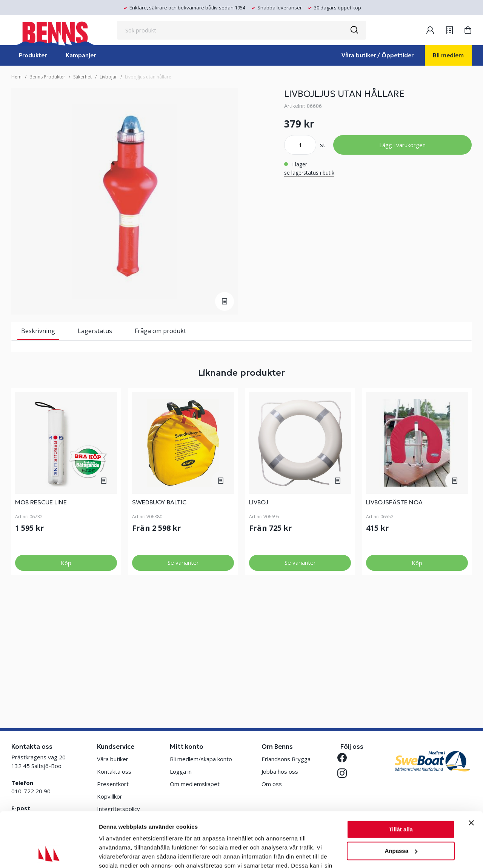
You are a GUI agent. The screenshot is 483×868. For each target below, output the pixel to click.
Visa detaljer (116, 853)
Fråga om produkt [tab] (160, 331)
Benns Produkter (47, 77)
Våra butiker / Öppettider (378, 55)
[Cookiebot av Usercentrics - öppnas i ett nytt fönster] (49, 853)
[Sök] (354, 30)
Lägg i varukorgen (402, 145)
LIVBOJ (259, 613)
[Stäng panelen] (471, 771)
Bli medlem (448, 55)
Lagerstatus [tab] (95, 331)
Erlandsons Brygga (286, 759)
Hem (16, 77)
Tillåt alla (401, 778)
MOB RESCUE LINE (41, 613)
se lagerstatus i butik (309, 173)
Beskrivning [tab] (38, 331)
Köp (66, 674)
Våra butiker (113, 759)
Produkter (33, 55)
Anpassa (401, 799)
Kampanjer (81, 55)
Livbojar (108, 77)
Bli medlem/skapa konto (201, 759)
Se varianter (183, 673)
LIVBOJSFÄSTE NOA (394, 613)
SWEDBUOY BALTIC (159, 613)
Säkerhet (82, 77)
